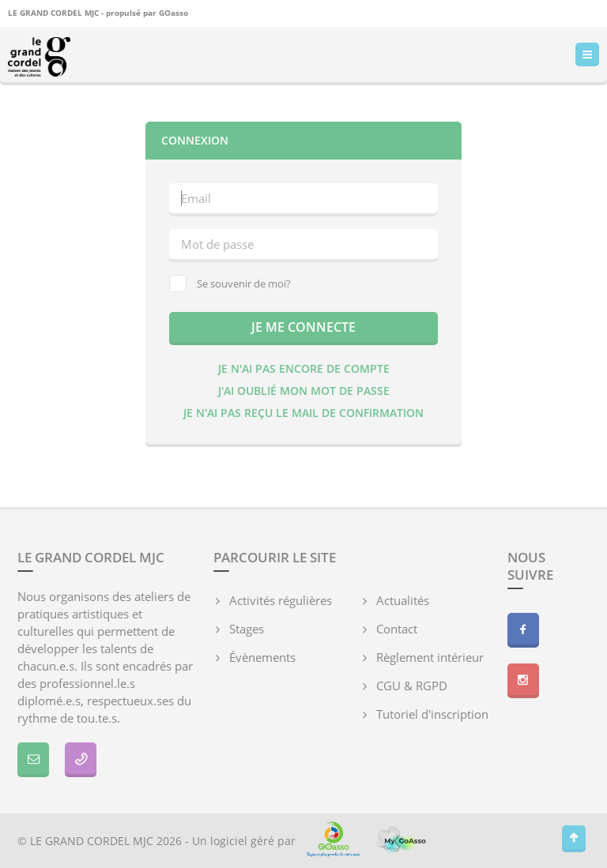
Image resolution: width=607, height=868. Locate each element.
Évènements (262, 657)
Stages (247, 629)
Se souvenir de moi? (230, 284)
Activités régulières (281, 600)
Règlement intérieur (430, 657)
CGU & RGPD (412, 686)
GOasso (173, 13)
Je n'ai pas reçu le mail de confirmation (303, 413)
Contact (397, 629)
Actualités (403, 600)
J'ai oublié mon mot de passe (304, 391)
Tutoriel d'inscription (432, 714)
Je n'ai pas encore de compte (304, 368)
